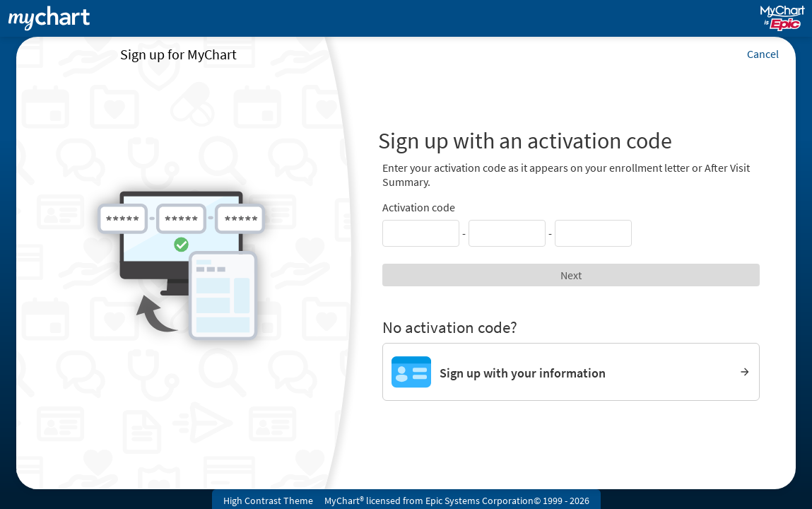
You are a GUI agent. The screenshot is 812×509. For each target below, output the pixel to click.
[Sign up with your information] (571, 372)
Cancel (763, 54)
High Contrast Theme (268, 501)
